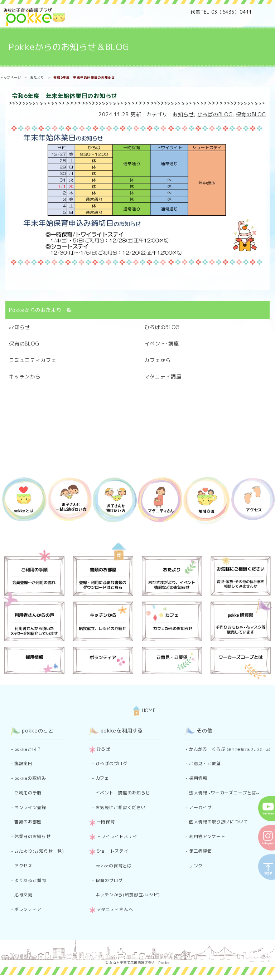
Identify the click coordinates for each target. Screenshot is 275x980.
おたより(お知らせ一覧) (39, 851)
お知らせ (183, 114)
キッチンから (25, 376)
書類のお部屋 (28, 822)
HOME (144, 710)
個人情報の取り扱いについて (219, 822)
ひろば (103, 749)
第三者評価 (201, 851)
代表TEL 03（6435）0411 (221, 12)
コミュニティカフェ (33, 360)
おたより (37, 77)
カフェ (102, 778)
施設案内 (23, 763)
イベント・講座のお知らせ (123, 793)
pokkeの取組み (30, 778)
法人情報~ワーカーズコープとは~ (224, 793)
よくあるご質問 (30, 880)
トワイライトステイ (117, 836)
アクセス (23, 866)
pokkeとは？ (28, 749)
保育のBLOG (251, 114)
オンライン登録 (30, 807)
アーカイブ (201, 807)
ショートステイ (113, 851)
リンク (196, 866)
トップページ (10, 77)
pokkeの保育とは (114, 866)
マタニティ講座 (163, 376)
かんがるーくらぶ (231, 749)
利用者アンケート (207, 836)
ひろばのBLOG (215, 114)
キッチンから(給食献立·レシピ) (128, 895)
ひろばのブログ (112, 763)
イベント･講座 (162, 344)
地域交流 (23, 895)
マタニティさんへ (115, 909)
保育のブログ (109, 880)
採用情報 (198, 778)
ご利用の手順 (28, 793)
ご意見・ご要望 (205, 763)
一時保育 (106, 822)
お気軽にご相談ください (121, 807)
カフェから (158, 360)
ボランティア (28, 909)
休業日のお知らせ (33, 836)
